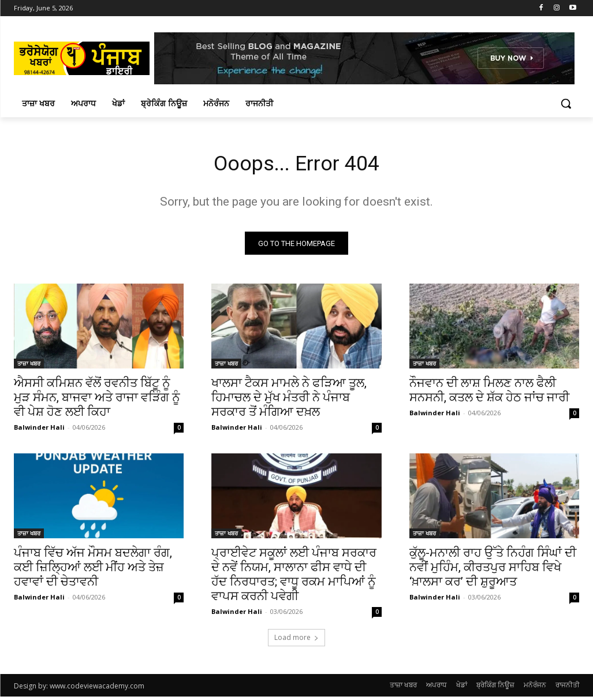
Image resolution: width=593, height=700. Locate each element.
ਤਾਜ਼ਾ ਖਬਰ (29, 367)
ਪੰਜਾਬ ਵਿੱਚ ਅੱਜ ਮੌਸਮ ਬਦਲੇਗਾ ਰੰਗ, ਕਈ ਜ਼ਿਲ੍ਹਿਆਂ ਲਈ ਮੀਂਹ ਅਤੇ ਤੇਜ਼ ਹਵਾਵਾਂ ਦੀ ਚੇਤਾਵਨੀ (93, 571)
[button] (566, 103)
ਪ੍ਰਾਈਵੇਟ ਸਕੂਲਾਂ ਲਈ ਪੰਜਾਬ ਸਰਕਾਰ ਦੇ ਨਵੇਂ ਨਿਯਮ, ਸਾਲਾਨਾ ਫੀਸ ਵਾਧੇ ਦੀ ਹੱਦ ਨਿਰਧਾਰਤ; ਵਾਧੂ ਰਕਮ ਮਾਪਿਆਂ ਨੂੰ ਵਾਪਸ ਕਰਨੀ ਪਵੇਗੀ (294, 578)
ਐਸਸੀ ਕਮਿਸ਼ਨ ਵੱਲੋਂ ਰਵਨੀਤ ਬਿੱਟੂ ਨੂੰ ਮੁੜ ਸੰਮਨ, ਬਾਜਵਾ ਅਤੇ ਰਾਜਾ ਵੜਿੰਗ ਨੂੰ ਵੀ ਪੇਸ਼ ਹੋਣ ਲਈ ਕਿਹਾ (97, 401)
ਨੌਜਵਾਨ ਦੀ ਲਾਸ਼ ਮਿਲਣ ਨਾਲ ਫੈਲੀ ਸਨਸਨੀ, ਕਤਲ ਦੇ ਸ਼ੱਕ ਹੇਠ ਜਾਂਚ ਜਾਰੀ (489, 394)
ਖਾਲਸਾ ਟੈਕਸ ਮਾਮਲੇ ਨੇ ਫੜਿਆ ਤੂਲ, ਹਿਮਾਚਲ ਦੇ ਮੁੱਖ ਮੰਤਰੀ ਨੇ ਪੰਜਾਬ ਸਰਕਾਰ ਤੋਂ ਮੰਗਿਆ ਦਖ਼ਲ (289, 401)
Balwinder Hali (39, 431)
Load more (296, 641)
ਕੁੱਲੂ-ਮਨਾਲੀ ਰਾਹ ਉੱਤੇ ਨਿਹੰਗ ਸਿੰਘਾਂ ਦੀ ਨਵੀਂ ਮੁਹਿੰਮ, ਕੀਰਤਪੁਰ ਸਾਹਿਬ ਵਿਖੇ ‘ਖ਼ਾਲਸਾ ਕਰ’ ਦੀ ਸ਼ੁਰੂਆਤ (493, 571)
